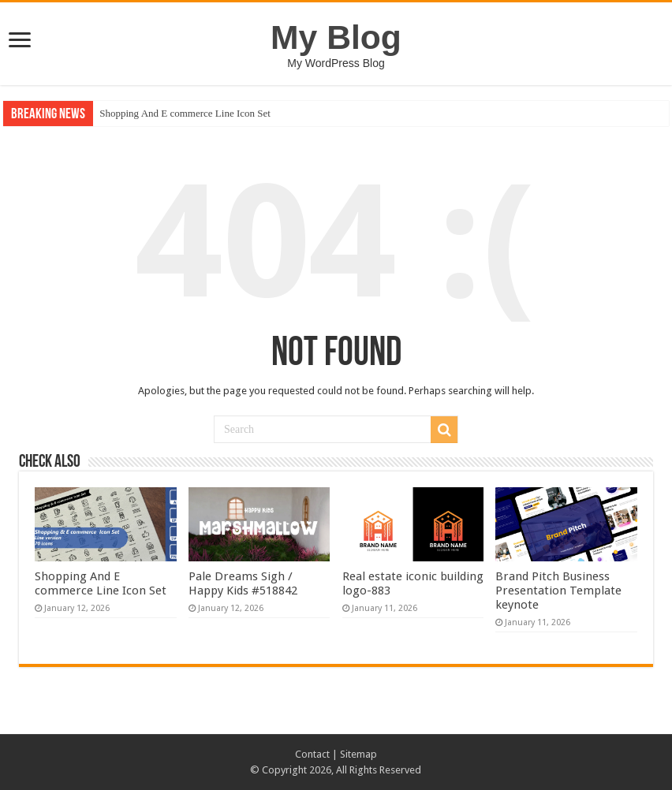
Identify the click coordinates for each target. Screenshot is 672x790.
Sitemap (358, 754)
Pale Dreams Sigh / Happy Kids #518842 (243, 583)
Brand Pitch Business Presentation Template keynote (558, 591)
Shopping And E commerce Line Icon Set (185, 113)
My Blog (336, 37)
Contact (312, 754)
